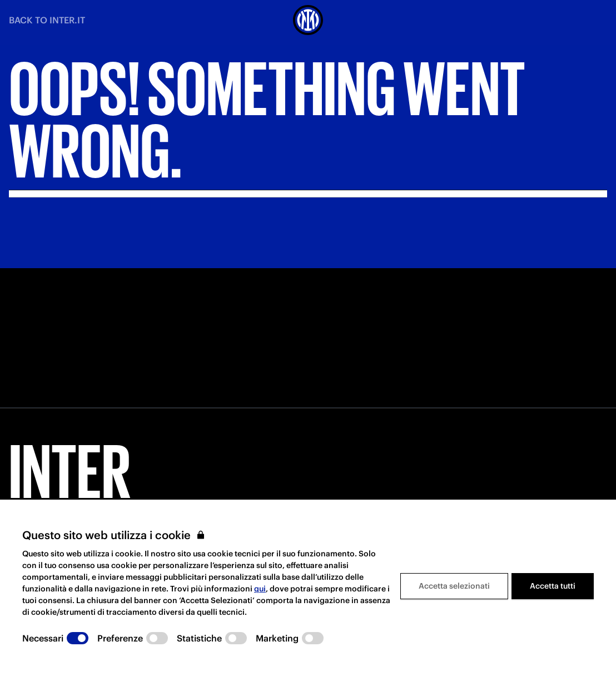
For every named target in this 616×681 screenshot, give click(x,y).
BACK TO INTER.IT (47, 20)
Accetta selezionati (454, 586)
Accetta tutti (553, 586)
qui (260, 589)
